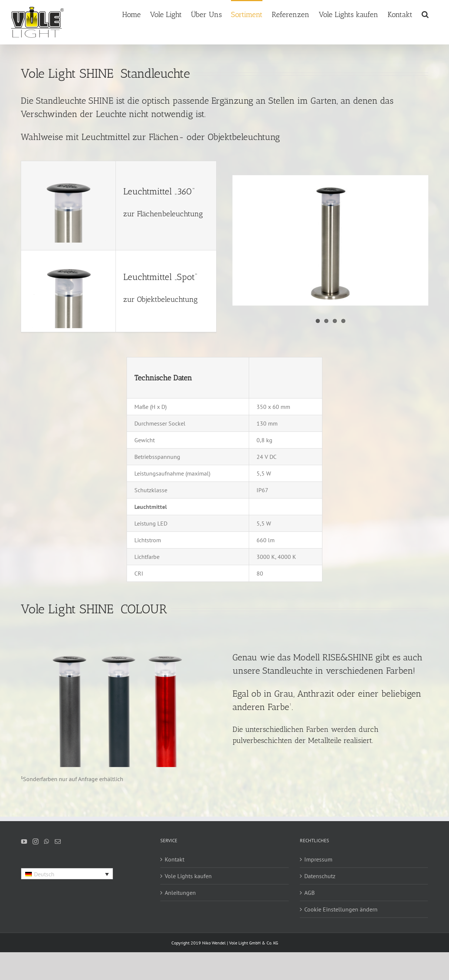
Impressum (318, 859)
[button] (425, 14)
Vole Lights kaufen (188, 876)
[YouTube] (24, 841)
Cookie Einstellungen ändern (341, 909)
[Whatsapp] (47, 841)
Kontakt (175, 859)
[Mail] (58, 841)
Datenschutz (320, 876)
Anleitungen (180, 893)
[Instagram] (36, 841)
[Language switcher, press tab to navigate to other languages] (67, 874)
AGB (309, 893)
